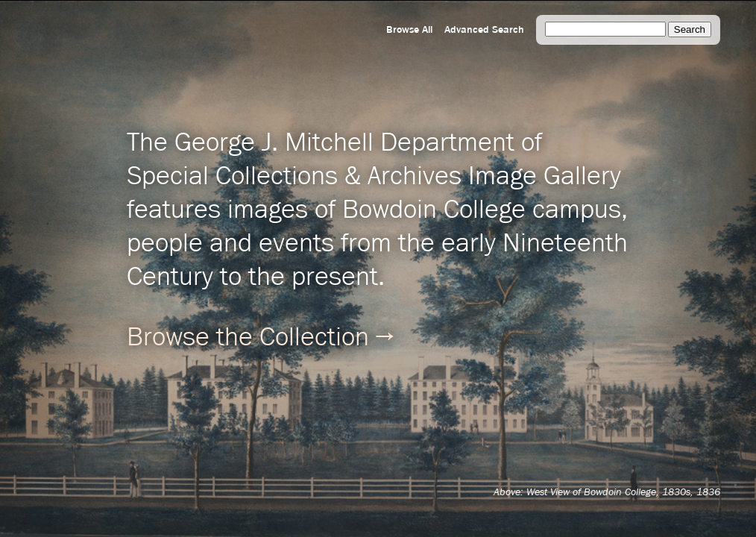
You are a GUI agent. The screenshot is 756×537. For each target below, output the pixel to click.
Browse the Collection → (260, 338)
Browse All (409, 30)
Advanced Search (484, 30)
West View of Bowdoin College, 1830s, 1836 (623, 492)
